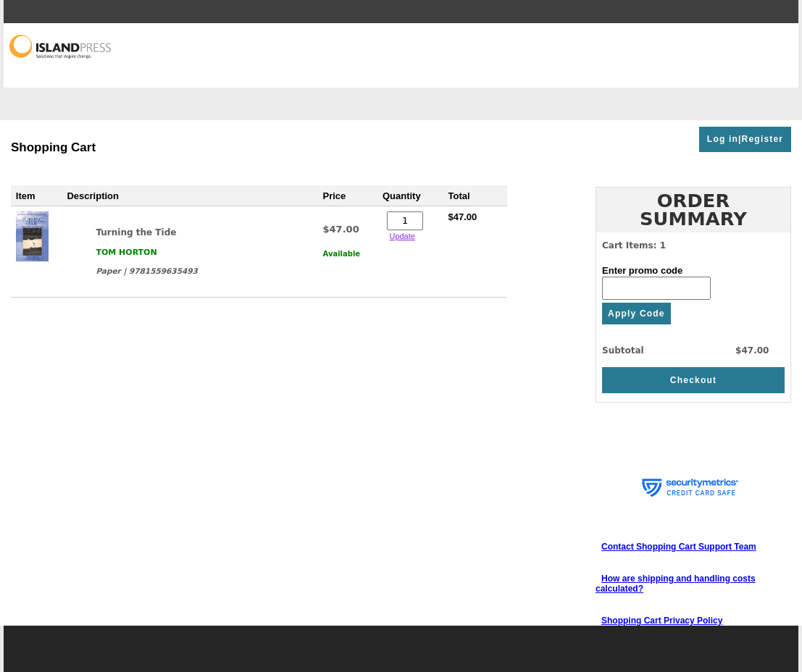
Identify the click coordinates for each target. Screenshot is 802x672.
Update (402, 236)
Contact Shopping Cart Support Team (679, 547)
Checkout (693, 380)
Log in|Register (745, 139)
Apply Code (636, 314)
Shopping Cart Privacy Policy (662, 621)
